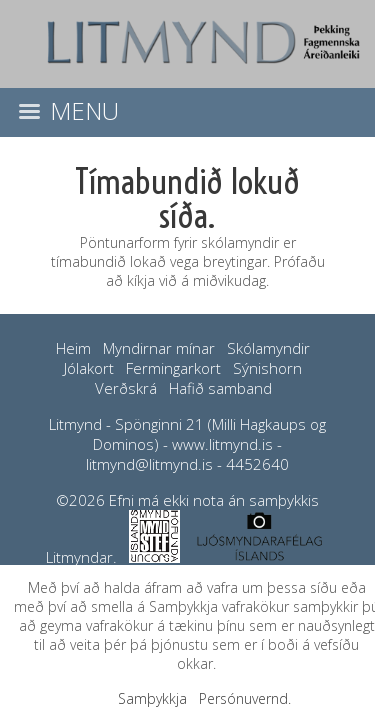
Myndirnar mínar (159, 348)
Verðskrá (126, 388)
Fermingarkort (173, 368)
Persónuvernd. (245, 698)
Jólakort (89, 368)
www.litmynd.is (222, 444)
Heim (73, 348)
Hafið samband (220, 388)
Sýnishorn (267, 368)
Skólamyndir (268, 348)
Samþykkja (152, 698)
